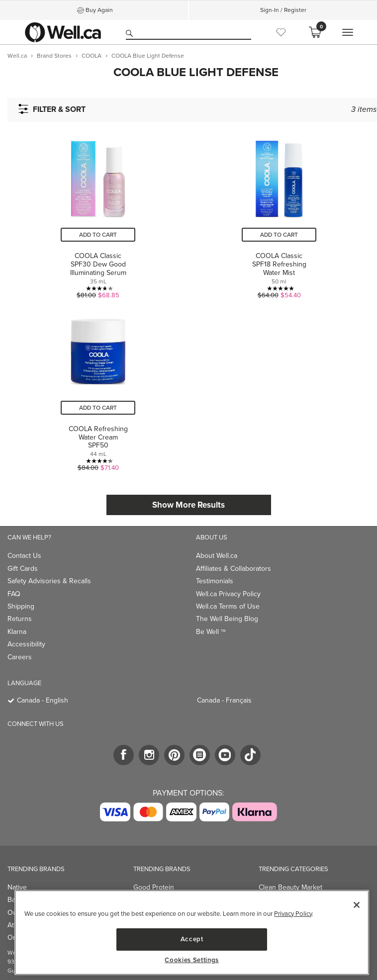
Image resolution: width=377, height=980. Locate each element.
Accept (192, 939)
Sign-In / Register (283, 10)
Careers (20, 657)
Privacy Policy (293, 914)
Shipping (21, 606)
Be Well (211, 632)
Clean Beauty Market (290, 887)
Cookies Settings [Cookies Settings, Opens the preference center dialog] (192, 960)
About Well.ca (217, 556)
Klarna (17, 632)
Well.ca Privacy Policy (228, 594)
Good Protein (154, 887)
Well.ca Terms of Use (228, 606)
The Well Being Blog (227, 619)
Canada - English (43, 700)
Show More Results (188, 505)
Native (17, 887)
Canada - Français (224, 700)
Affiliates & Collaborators (234, 569)
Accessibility (26, 644)
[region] (192, 933)
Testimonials (215, 581)
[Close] (357, 905)
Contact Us (24, 556)
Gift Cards (23, 569)
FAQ (14, 594)
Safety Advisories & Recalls (49, 581)
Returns (20, 619)
